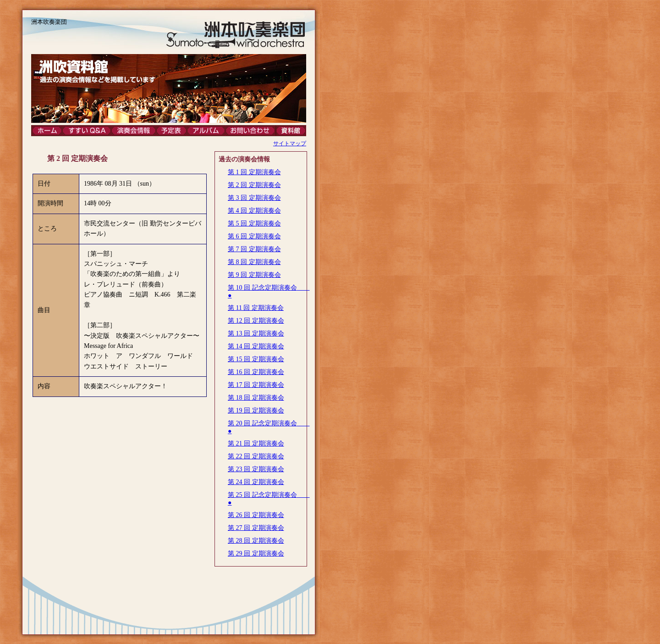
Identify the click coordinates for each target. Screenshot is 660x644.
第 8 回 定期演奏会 (254, 262)
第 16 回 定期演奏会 (256, 372)
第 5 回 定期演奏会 (254, 223)
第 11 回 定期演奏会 (256, 308)
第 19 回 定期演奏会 (256, 410)
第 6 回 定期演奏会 (254, 236)
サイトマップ (290, 143)
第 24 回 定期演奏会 (256, 482)
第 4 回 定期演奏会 (254, 211)
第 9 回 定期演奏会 (254, 275)
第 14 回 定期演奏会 (256, 346)
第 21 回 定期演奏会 (256, 443)
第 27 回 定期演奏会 (256, 528)
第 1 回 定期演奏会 (254, 172)
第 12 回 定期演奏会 (256, 321)
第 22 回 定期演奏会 (256, 456)
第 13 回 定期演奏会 (256, 333)
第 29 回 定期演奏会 (256, 553)
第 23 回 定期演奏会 (256, 469)
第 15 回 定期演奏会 (256, 359)
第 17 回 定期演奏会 (256, 385)
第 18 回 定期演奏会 (256, 398)
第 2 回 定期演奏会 (254, 185)
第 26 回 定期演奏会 (256, 515)
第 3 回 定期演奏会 (254, 198)
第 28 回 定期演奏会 (256, 541)
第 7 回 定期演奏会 (254, 249)
